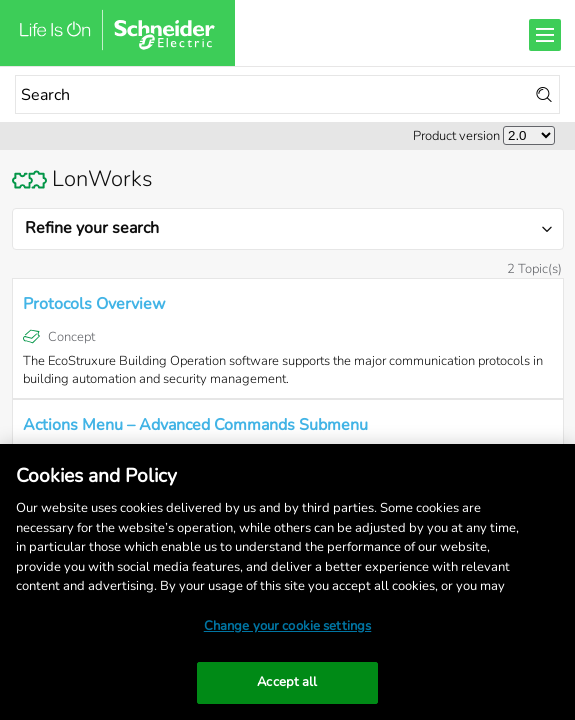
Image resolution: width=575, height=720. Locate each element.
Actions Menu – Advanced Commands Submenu (195, 425)
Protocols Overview (94, 304)
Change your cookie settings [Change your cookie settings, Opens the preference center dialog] (288, 626)
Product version (456, 136)
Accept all (287, 682)
